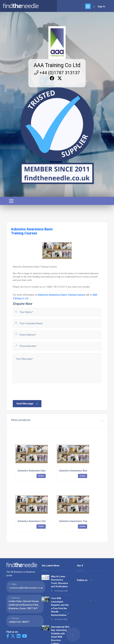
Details (41, 476)
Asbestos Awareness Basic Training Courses (62, 295)
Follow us (85, 580)
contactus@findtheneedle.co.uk (26, 588)
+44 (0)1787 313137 (57, 73)
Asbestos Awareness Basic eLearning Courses (43, 471)
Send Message (27, 404)
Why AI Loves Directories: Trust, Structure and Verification (60, 582)
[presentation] (35, 391)
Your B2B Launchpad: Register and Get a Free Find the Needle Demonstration (60, 607)
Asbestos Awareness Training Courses (80, 521)
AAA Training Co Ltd (57, 65)
